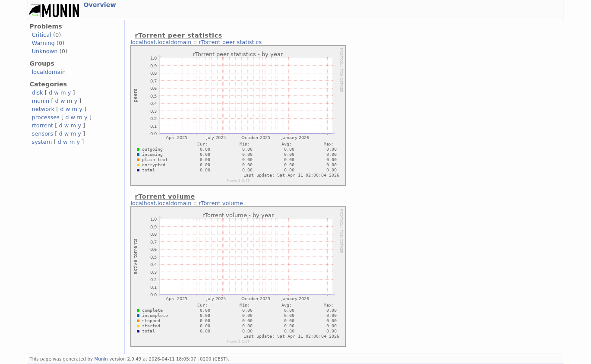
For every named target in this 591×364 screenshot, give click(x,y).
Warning (43, 43)
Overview (100, 5)
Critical (41, 35)
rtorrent (42, 125)
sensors (42, 134)
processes (46, 117)
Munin (101, 359)
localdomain (49, 72)
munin (40, 101)
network (43, 109)
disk (37, 93)
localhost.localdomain (161, 42)
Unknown (44, 51)
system (42, 142)
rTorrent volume (221, 203)
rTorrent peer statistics (230, 42)
